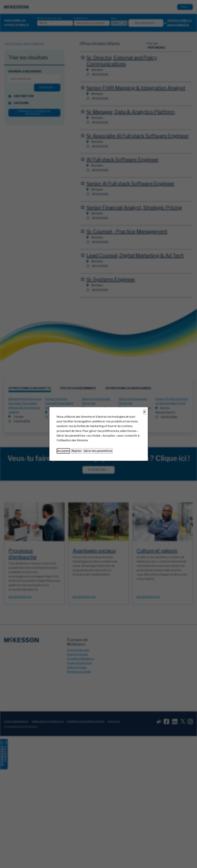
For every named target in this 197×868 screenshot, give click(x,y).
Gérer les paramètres (98, 451)
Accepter (63, 451)
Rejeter (77, 451)
